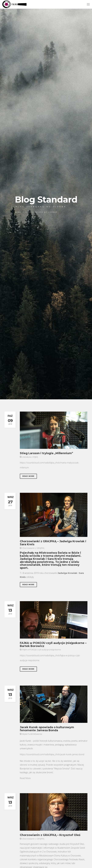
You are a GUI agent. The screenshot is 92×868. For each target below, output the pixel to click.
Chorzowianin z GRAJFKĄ (33, 548)
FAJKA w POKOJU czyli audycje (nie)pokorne (41, 650)
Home (18, 212)
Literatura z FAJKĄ (30, 457)
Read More (28, 476)
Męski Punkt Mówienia (32, 734)
